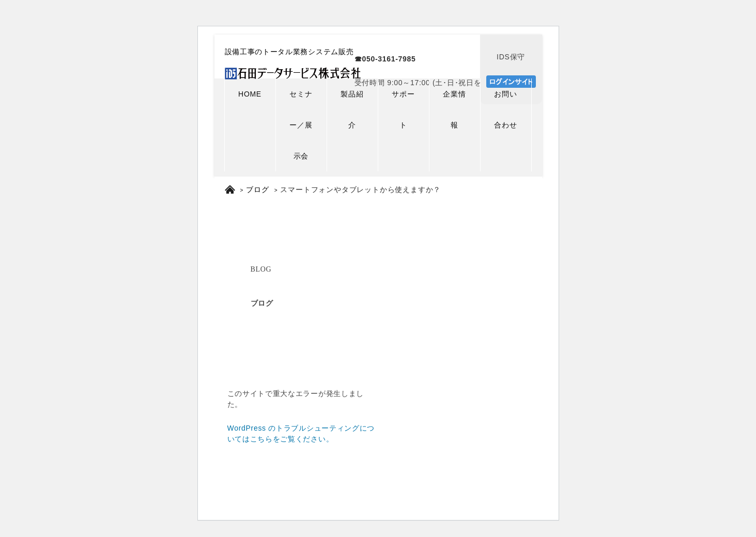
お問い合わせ (505, 109)
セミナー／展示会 (301, 125)
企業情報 (454, 109)
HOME (250, 94)
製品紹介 (352, 109)
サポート (403, 109)
